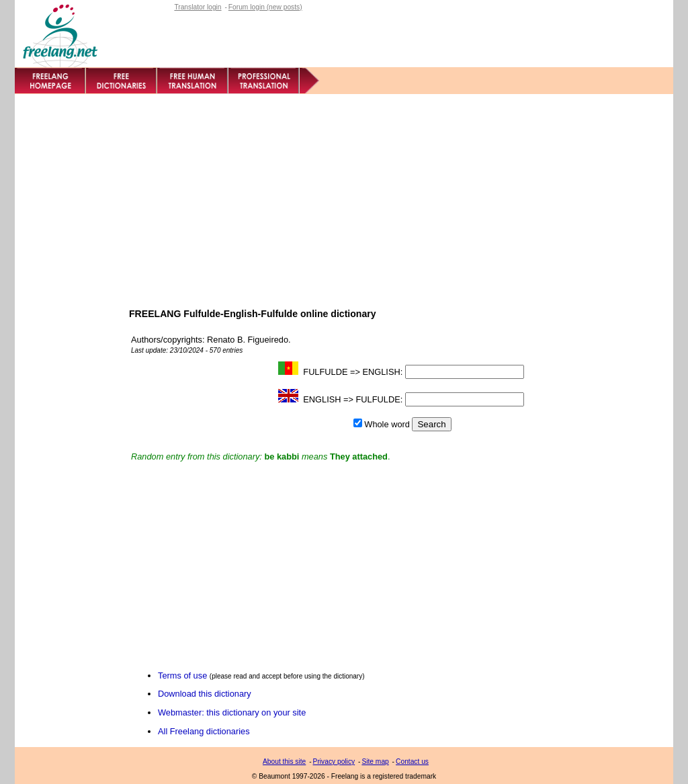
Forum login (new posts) (265, 7)
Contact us (412, 761)
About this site (284, 761)
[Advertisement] (344, 195)
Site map (375, 761)
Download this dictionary (205, 694)
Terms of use (182, 676)
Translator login (198, 7)
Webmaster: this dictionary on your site (232, 712)
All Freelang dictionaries (204, 731)
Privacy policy (334, 761)
